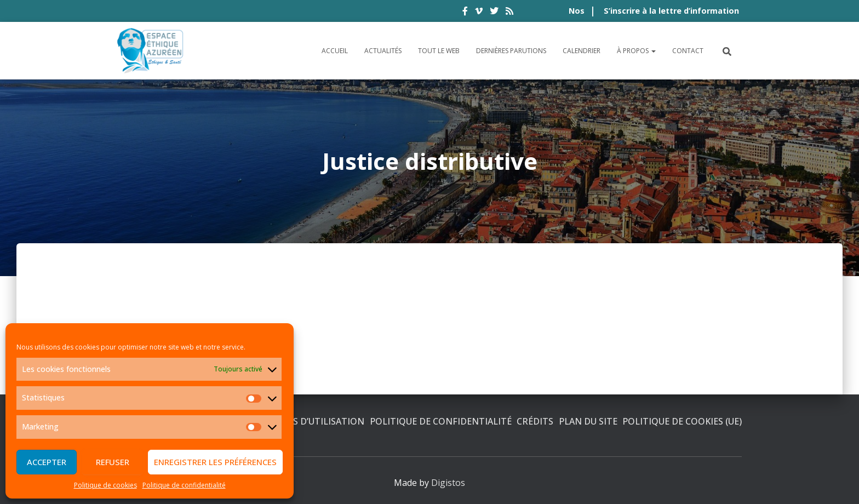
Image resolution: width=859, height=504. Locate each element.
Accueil (335, 51)
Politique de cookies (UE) (682, 421)
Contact (688, 51)
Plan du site (588, 421)
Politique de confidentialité (184, 485)
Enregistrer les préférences (215, 462)
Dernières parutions (511, 51)
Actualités (383, 51)
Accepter (47, 462)
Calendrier (582, 51)
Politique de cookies (105, 485)
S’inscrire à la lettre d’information (671, 11)
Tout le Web (439, 51)
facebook (465, 13)
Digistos (448, 483)
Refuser (113, 462)
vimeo (479, 13)
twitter (494, 13)
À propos (636, 51)
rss (509, 13)
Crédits (535, 421)
